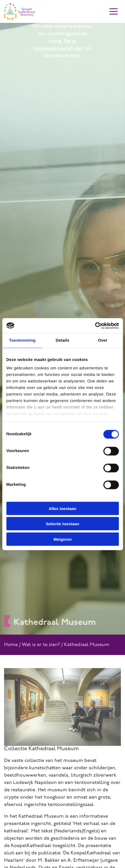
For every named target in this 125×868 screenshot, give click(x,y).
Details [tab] (63, 340)
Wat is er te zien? (41, 645)
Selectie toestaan (62, 524)
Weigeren (62, 539)
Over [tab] (103, 340)
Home (11, 645)
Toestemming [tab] (22, 340)
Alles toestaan (63, 508)
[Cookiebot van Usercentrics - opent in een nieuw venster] (95, 326)
